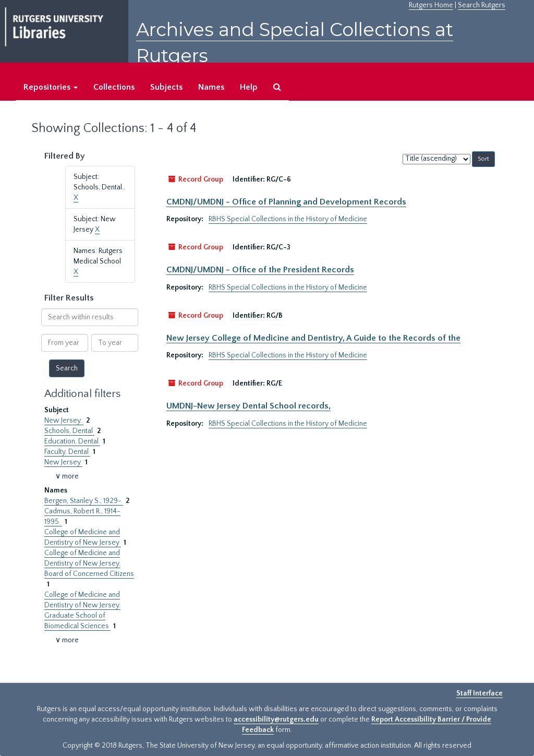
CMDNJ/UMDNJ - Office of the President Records (260, 270)
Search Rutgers (482, 5)
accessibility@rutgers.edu (276, 719)
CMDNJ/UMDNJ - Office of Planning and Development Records (286, 202)
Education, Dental (72, 441)
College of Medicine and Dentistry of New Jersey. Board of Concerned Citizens (89, 563)
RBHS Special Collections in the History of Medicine (288, 219)
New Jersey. (64, 421)
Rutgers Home (431, 5)
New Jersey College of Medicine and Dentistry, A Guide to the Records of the (313, 338)
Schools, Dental (69, 431)
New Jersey (63, 462)
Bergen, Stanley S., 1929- (84, 501)
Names (211, 87)
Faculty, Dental (67, 452)
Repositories (51, 87)
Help (249, 87)
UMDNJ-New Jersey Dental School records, (248, 406)
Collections (114, 87)
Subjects (166, 87)
